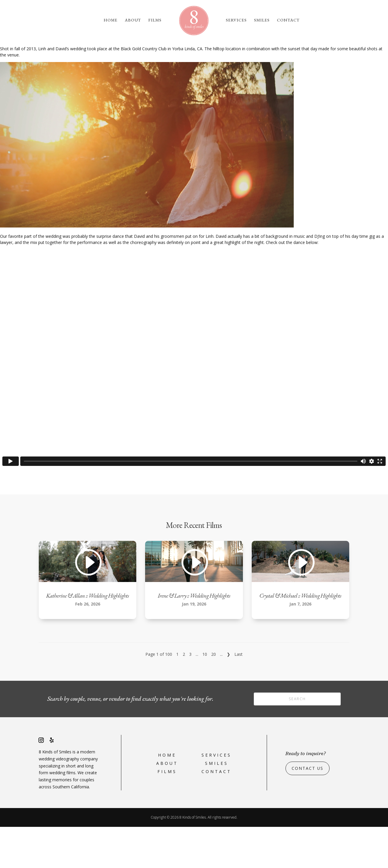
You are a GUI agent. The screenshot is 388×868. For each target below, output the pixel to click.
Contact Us (308, 809)
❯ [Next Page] (229, 695)
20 (214, 695)
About (133, 20)
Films (155, 20)
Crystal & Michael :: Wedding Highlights (300, 637)
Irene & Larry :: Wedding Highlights (194, 637)
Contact (288, 20)
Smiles (262, 20)
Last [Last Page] (238, 695)
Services (236, 20)
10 (205, 695)
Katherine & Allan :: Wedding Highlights (88, 637)
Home (111, 20)
